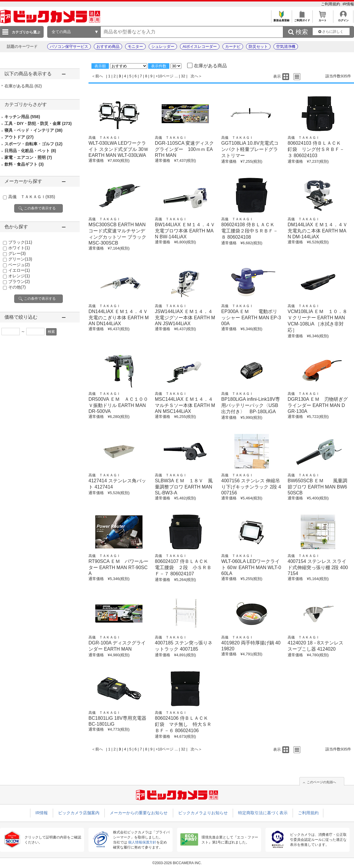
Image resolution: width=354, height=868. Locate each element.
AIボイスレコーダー (200, 47)
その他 (17, 287)
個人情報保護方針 (142, 842)
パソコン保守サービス (69, 47)
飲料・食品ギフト (24, 164)
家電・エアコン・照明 (28, 157)
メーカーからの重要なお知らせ (139, 813)
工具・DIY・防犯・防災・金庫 (38, 123)
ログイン (343, 19)
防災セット (258, 47)
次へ (194, 76)
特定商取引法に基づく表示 (263, 813)
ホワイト (19, 248)
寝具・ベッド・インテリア (33, 130)
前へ (99, 76)
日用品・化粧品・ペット (30, 151)
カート (323, 19)
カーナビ (233, 47)
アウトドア (19, 137)
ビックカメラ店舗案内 (79, 813)
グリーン (20, 259)
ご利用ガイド (302, 19)
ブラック (20, 242)
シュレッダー (163, 47)
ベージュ (19, 265)
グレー (17, 253)
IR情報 (348, 4)
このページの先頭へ (321, 782)
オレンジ (19, 276)
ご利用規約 (331, 4)
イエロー (19, 270)
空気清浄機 (286, 47)
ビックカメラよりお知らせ (203, 813)
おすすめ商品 (108, 47)
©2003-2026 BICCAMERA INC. (177, 863)
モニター (135, 47)
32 (183, 76)
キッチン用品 (22, 117)
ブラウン (19, 281)
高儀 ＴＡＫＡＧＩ (32, 197)
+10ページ (164, 76)
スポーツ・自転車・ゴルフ (33, 144)
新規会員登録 (281, 19)
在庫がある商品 (23, 86)
